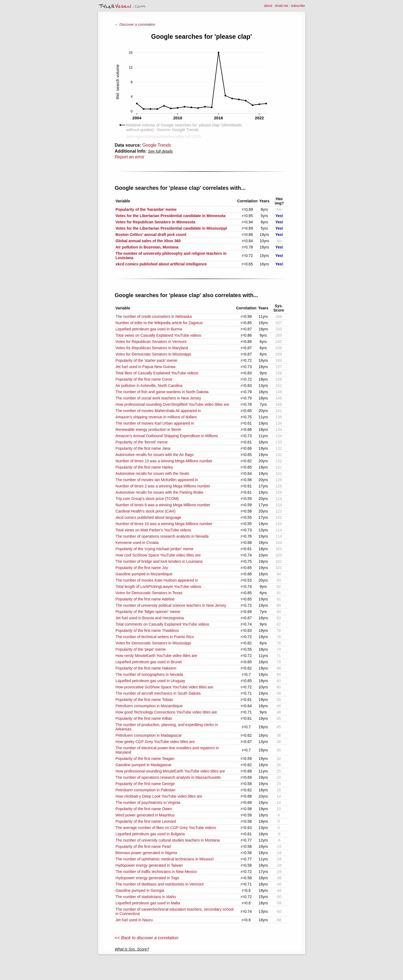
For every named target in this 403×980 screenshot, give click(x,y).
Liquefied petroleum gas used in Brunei (149, 662)
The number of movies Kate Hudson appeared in (157, 580)
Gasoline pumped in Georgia (140, 890)
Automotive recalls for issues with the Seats (152, 473)
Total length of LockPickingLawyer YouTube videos (158, 587)
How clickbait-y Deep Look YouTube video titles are (159, 796)
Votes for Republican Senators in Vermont (151, 342)
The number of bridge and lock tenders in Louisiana (159, 561)
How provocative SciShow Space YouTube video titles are (164, 687)
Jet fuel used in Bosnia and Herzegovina (150, 618)
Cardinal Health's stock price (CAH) (145, 511)
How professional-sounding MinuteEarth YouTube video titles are (170, 771)
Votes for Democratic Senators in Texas (149, 593)
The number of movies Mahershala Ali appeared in (158, 411)
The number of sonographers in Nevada (149, 674)
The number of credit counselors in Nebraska (153, 316)
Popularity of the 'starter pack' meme (146, 360)
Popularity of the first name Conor (144, 379)
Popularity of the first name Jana (143, 448)
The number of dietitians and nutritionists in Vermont (159, 884)
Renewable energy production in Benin (148, 430)
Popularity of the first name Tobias (144, 700)
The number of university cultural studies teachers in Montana (168, 840)
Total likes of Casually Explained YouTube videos (157, 373)
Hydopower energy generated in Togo (147, 878)
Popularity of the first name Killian (144, 718)
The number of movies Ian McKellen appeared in (157, 480)
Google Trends (157, 145)
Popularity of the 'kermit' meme (141, 442)
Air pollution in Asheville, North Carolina (149, 386)
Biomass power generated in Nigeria (146, 853)
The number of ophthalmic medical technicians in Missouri (165, 859)
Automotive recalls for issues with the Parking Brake (159, 492)
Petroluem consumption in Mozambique (149, 706)
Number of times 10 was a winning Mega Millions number (164, 524)
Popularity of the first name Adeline (145, 599)
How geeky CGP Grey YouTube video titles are (155, 742)
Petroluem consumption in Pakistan (145, 790)
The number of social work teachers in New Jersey (158, 398)
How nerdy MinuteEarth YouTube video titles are (156, 656)
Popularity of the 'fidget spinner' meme (148, 612)
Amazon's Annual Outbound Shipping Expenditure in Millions (167, 436)
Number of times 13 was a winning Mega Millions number (164, 461)
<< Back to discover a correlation (146, 938)
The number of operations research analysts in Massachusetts (168, 777)
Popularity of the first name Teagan (145, 759)
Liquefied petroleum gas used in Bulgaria (150, 834)
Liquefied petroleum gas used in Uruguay (150, 681)
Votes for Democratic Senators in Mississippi (153, 354)
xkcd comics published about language (148, 517)
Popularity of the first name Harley (144, 467)
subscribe (298, 6)
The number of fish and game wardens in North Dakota (162, 392)
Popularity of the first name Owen (144, 809)
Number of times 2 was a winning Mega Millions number (163, 486)
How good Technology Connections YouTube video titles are (166, 712)
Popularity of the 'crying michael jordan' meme (154, 549)
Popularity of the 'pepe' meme (141, 649)
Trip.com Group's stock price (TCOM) (147, 499)
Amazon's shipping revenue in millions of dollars (156, 417)
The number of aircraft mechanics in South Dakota (158, 693)
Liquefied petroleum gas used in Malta (148, 903)
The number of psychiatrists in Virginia (148, 803)
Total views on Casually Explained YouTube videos (158, 335)
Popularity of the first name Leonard (146, 821)
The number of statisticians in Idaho (146, 897)
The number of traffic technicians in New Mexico (156, 872)
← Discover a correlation (135, 24)
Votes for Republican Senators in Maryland (152, 348)
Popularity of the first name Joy (142, 568)
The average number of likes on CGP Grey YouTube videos (166, 828)
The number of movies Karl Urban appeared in (155, 423)
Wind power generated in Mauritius (145, 815)
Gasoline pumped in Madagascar (143, 765)
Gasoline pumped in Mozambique (144, 574)
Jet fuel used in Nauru (134, 920)
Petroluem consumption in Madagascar (149, 735)
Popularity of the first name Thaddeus (147, 630)
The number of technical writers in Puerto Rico (155, 637)
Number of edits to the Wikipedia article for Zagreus (159, 323)
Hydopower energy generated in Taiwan (149, 865)
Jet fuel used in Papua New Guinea (145, 367)
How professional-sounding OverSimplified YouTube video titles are (172, 404)
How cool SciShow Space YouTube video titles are (158, 555)
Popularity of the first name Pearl (143, 846)
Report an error (129, 157)
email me (281, 6)
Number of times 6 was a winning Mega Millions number (163, 505)
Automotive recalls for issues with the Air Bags (154, 455)
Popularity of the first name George (145, 784)
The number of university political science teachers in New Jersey (171, 605)
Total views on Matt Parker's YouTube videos (153, 530)
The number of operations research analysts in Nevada (162, 536)
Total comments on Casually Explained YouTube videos (162, 624)
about (268, 6)
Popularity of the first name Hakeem (146, 668)
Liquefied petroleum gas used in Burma (149, 329)
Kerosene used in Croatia (137, 543)
